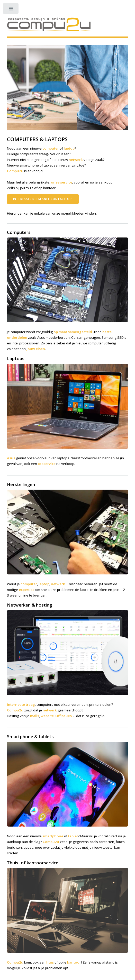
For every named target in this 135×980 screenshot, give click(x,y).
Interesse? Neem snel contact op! (43, 199)
